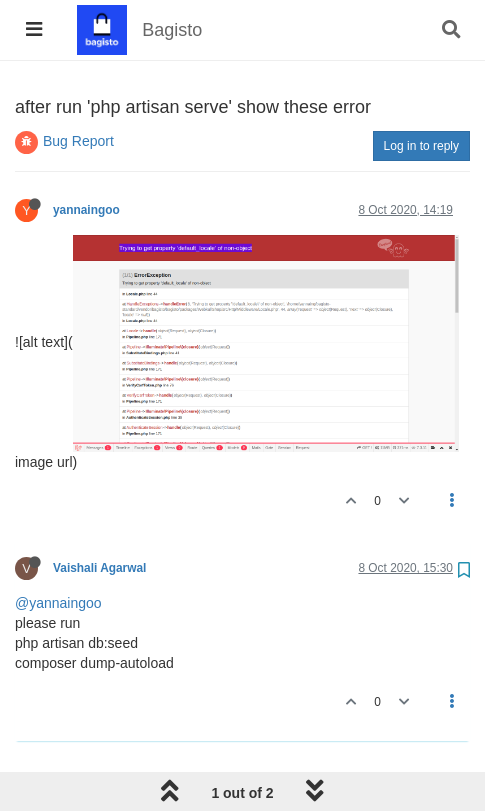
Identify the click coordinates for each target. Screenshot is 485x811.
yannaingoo (86, 210)
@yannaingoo (58, 603)
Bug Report (78, 141)
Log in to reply (421, 146)
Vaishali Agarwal (99, 568)
